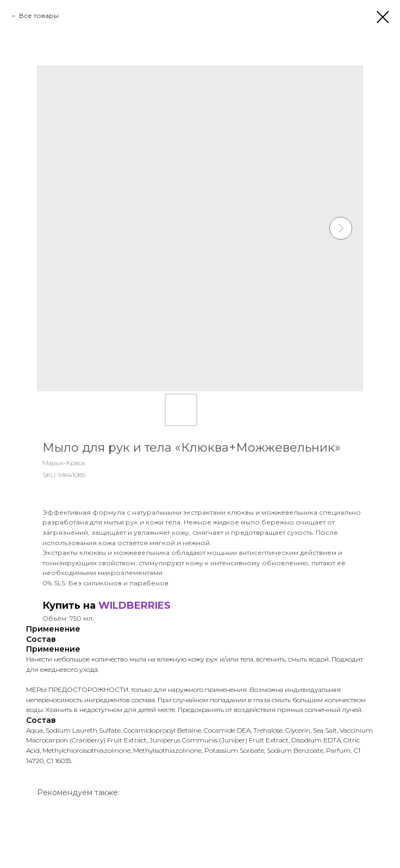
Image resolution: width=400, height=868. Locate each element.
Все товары (39, 15)
